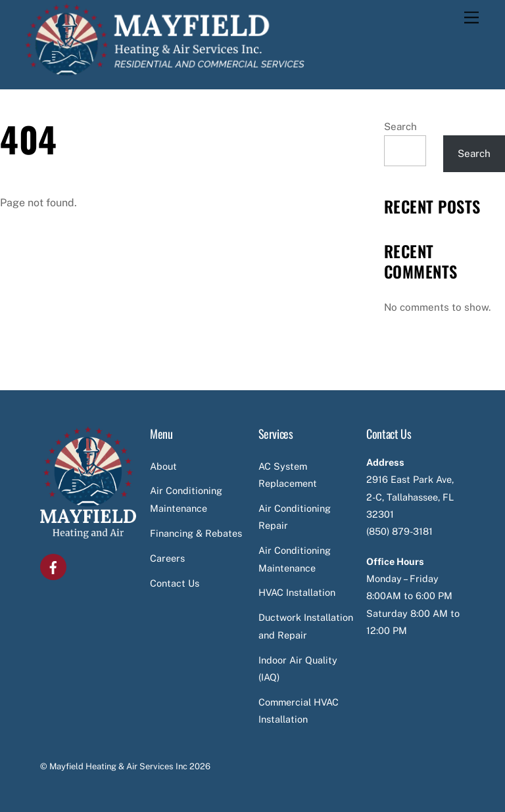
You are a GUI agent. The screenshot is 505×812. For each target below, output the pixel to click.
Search (400, 126)
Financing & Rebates (196, 533)
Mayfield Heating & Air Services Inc (118, 766)
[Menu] (471, 18)
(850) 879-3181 (399, 531)
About (163, 466)
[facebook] (53, 566)
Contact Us (175, 583)
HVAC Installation (297, 592)
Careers (167, 558)
